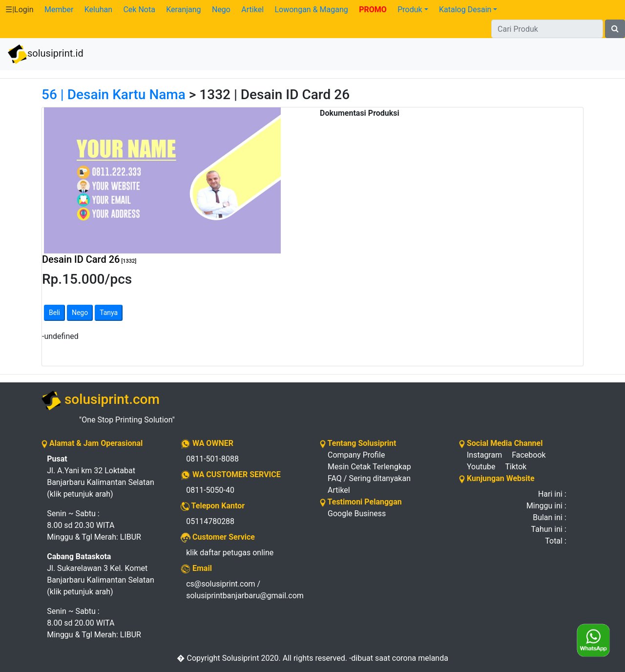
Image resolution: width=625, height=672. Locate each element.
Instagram (484, 455)
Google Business (357, 514)
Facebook (529, 455)
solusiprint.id (46, 54)
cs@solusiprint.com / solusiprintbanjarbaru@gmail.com (245, 590)
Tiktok (516, 467)
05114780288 (210, 521)
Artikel (252, 10)
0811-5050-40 (210, 490)
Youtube (481, 467)
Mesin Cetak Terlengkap (369, 467)
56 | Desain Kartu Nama (114, 94)
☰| (19, 10)
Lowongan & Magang (311, 10)
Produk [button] (410, 10)
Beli (54, 313)
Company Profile (356, 455)
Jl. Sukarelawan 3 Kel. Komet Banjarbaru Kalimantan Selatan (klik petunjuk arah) (101, 574)
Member (59, 10)
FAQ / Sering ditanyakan (369, 478)
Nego (221, 10)
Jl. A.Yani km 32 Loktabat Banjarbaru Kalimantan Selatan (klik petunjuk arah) (101, 476)
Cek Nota (139, 10)
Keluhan (98, 10)
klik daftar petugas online (230, 553)
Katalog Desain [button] (465, 10)
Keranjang (183, 10)
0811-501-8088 (212, 459)
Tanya (109, 313)
